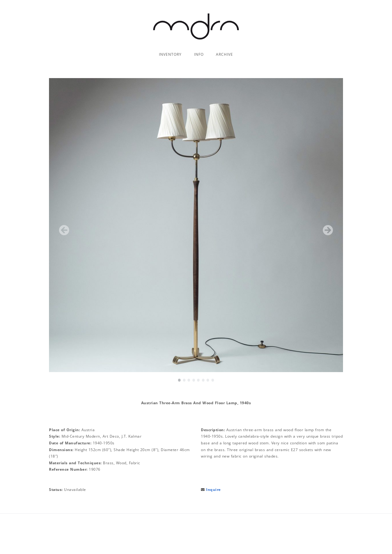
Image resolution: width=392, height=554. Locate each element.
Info (199, 54)
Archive (224, 54)
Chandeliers (173, 62)
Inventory (170, 54)
